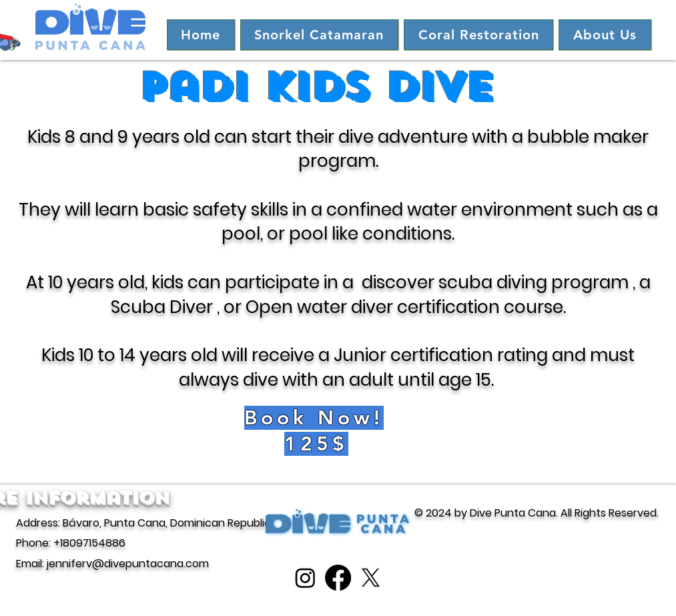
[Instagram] (305, 578)
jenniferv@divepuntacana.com (128, 564)
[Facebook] (338, 578)
